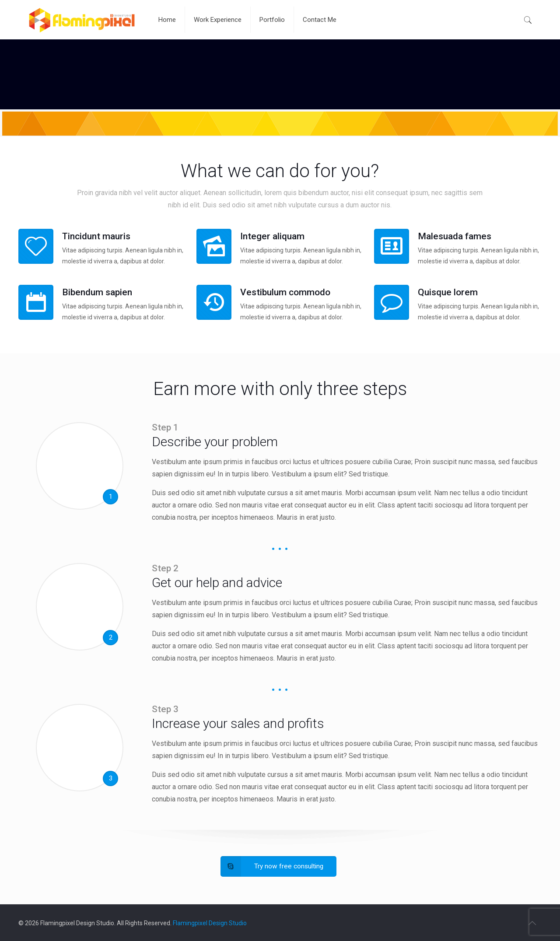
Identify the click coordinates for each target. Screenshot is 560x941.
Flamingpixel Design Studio (210, 923)
